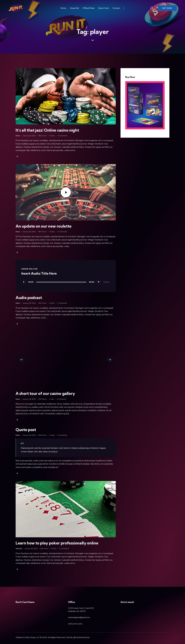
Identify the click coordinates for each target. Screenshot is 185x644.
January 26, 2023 (31, 549)
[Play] (24, 282)
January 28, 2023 (29, 136)
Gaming (19, 548)
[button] (22, 360)
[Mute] (99, 282)
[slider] (61, 282)
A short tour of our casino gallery (45, 393)
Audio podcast (29, 298)
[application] (66, 282)
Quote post (26, 430)
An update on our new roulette (44, 226)
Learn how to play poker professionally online (57, 543)
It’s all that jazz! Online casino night (47, 130)
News (18, 136)
